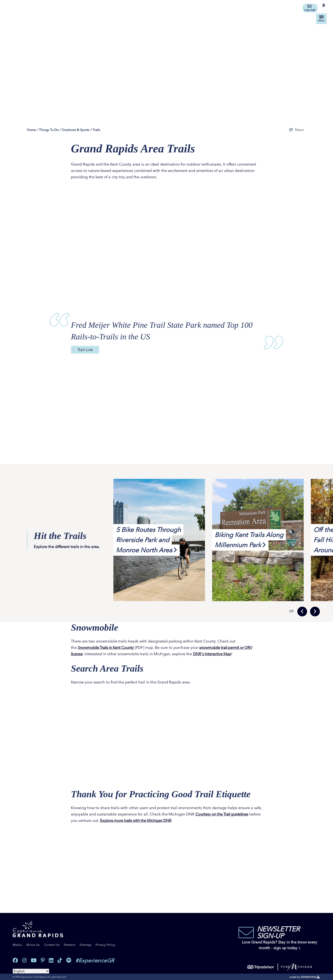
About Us (33, 945)
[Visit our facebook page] (15, 960)
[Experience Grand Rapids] (38, 929)
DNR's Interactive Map (213, 654)
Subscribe (310, 8)
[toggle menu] (321, 19)
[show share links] (296, 130)
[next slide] (315, 612)
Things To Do (50, 130)
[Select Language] (31, 971)
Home (32, 130)
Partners (70, 945)
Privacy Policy (105, 945)
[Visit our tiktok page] (60, 960)
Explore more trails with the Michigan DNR (169, 820)
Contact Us (52, 945)
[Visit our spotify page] (69, 960)
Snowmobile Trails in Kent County (107, 647)
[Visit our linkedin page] (51, 960)
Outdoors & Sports (77, 130)
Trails (96, 130)
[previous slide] (302, 612)
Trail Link (85, 350)
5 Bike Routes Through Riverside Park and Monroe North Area (148, 540)
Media (17, 945)
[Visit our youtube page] (34, 960)
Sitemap (86, 945)
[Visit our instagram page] (24, 960)
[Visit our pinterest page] (43, 960)
